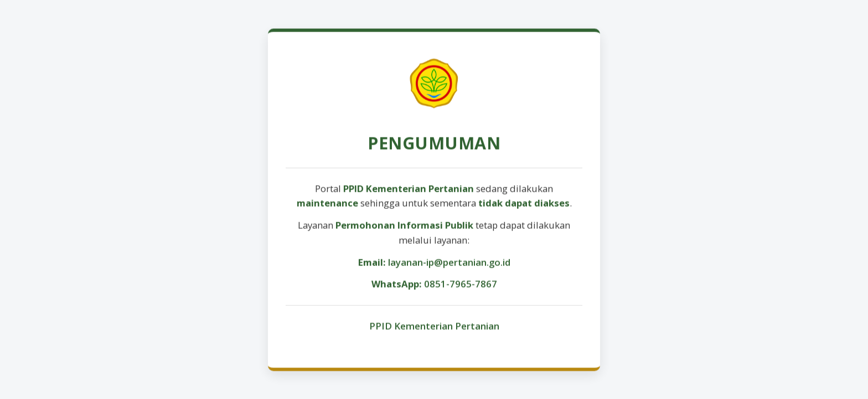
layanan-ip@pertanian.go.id (449, 263)
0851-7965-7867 (461, 285)
